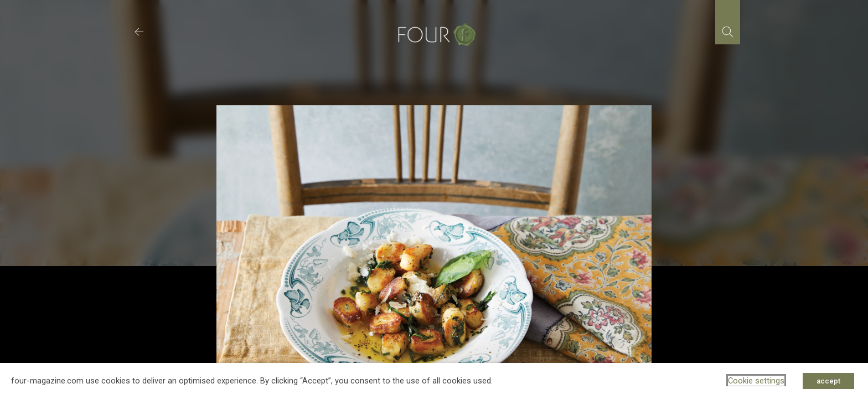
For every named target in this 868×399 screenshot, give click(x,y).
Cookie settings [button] (756, 381)
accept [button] (828, 381)
